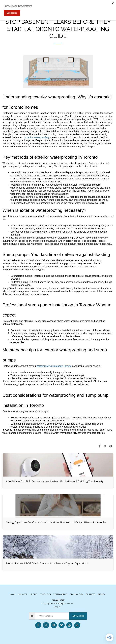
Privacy (57, 607)
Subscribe (78, 616)
